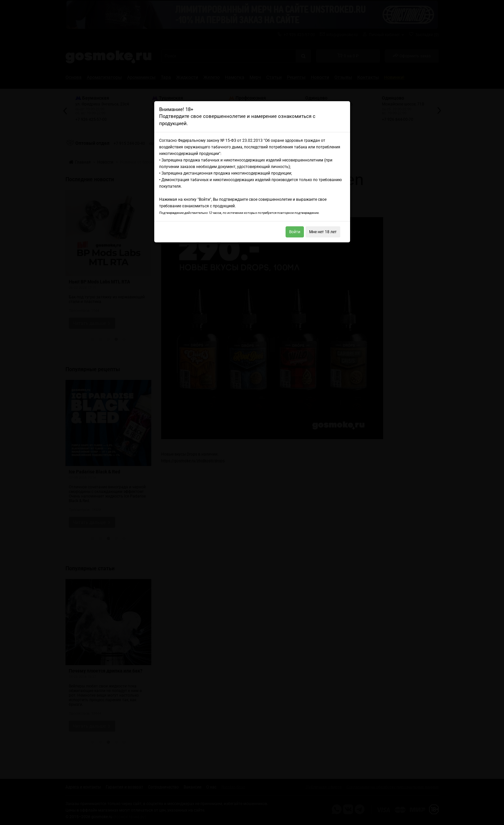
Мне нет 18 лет (323, 232)
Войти (295, 232)
